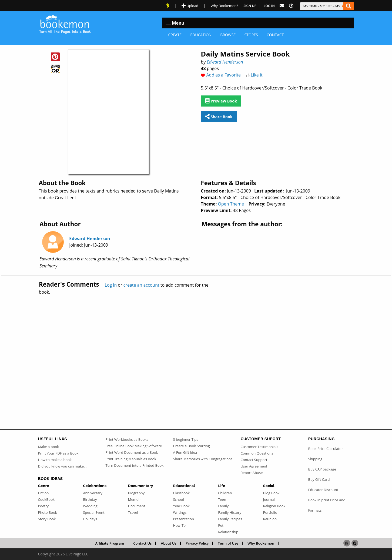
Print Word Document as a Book (132, 452)
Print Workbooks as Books (127, 439)
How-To (179, 525)
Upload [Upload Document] (190, 6)
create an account (141, 285)
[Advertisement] (196, 350)
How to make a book (55, 460)
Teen (222, 499)
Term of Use (228, 543)
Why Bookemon (261, 543)
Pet (221, 525)
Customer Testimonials (259, 447)
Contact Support (254, 460)
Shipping (315, 459)
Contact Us (142, 543)
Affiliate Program (110, 543)
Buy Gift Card (319, 479)
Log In (269, 6)
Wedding (90, 506)
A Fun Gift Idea (185, 452)
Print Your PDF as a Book (58, 453)
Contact (275, 35)
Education (201, 35)
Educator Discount (323, 490)
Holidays (90, 519)
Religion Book (274, 506)
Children (225, 493)
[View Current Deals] (168, 6)
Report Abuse (252, 473)
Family (223, 506)
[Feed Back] (282, 6)
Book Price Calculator (325, 449)
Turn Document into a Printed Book (134, 465)
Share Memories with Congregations (203, 459)
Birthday (90, 499)
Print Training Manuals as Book (131, 459)
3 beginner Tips (185, 439)
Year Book (181, 506)
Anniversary (93, 493)
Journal (269, 499)
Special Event (94, 512)
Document (137, 506)
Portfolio (270, 512)
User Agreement (254, 466)
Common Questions (257, 453)
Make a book (48, 447)
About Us (169, 543)
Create (175, 35)
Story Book (47, 519)
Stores (251, 35)
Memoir (134, 499)
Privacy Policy (197, 543)
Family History (230, 512)
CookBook (46, 499)
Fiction (43, 493)
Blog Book (271, 493)
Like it (257, 75)
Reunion (270, 519)
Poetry (43, 506)
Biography (136, 493)
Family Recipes (230, 519)
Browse (228, 35)
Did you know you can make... (62, 466)
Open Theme (231, 204)
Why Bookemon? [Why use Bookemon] (224, 6)
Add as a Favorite (224, 75)
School (178, 499)
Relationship (228, 532)
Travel (133, 512)
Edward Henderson (225, 62)
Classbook (181, 493)
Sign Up (250, 6)
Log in (111, 285)
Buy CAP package (322, 469)
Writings (180, 512)
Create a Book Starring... (193, 446)
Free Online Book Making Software (134, 446)
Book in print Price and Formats (327, 505)
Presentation (183, 519)
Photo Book (48, 512)
